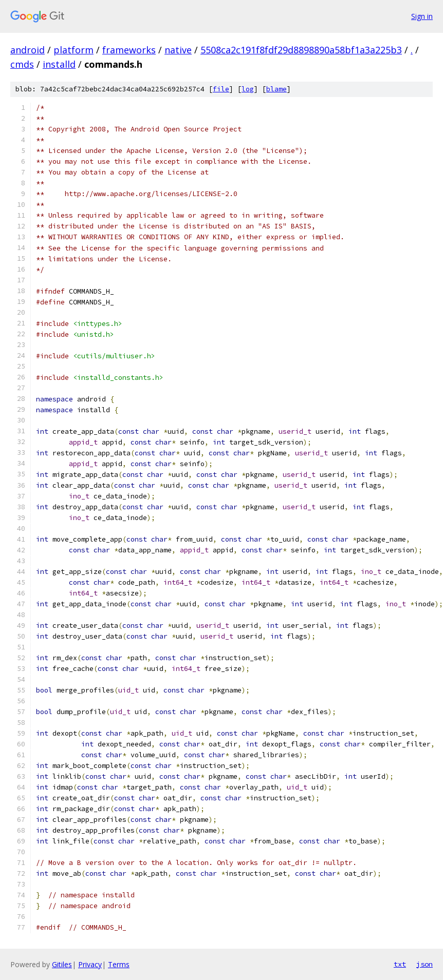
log (248, 89)
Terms (119, 964)
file (221, 89)
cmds (22, 64)
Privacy (90, 964)
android (27, 50)
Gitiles (62, 964)
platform (73, 50)
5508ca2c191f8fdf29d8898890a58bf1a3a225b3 (301, 50)
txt (400, 964)
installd (59, 64)
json (424, 964)
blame (276, 89)
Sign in (422, 16)
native (178, 50)
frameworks (129, 50)
